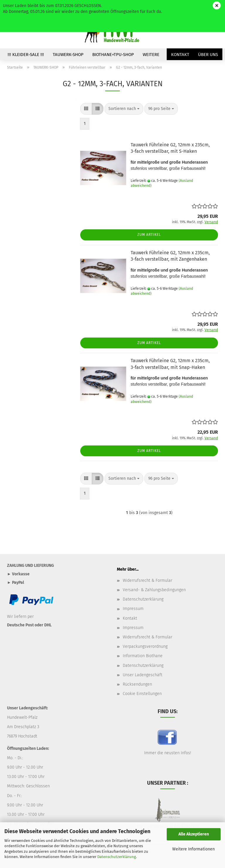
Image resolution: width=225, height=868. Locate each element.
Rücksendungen (137, 684)
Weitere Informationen (194, 849)
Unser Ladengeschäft (143, 675)
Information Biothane (143, 656)
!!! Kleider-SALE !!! (26, 55)
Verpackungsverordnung (145, 646)
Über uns (208, 55)
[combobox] (124, 109)
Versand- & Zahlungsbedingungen (154, 590)
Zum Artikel (149, 235)
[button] (86, 109)
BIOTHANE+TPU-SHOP (113, 55)
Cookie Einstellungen (142, 694)
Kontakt (180, 55)
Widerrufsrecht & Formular (148, 580)
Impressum (133, 609)
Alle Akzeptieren (194, 834)
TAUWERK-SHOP (68, 55)
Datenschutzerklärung (117, 857)
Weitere (151, 55)
